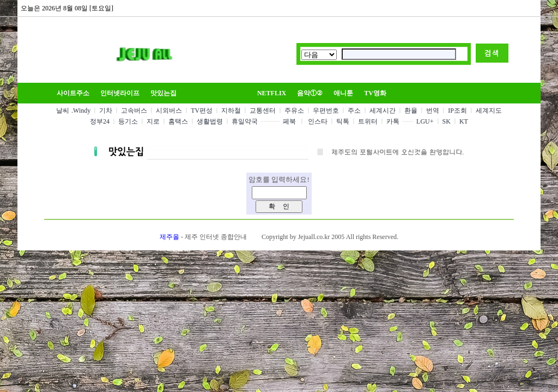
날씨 (63, 111)
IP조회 (457, 111)
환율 (411, 111)
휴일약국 (245, 121)
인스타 (318, 121)
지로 (153, 121)
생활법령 (210, 121)
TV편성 (202, 111)
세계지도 (489, 111)
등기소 (128, 121)
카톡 (393, 121)
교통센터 (263, 111)
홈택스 (178, 121)
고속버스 (134, 111)
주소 (354, 111)
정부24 (100, 121)
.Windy (81, 111)
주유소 (294, 111)
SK (447, 121)
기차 (106, 111)
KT (464, 121)
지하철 (231, 111)
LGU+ (425, 121)
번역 (433, 111)
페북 (289, 121)
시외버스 (169, 111)
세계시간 (383, 111)
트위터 (368, 121)
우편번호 (326, 111)
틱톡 (343, 121)
